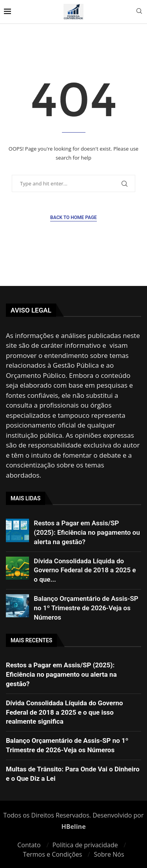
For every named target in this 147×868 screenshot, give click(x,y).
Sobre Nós (109, 854)
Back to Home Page (73, 217)
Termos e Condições (52, 854)
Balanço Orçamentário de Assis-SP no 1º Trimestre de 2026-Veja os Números (86, 608)
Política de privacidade (85, 845)
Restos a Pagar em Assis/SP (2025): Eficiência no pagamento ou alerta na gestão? (87, 532)
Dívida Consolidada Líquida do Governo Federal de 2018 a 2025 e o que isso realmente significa (64, 712)
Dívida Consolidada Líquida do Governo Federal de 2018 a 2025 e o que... (85, 570)
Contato (29, 845)
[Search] (139, 12)
